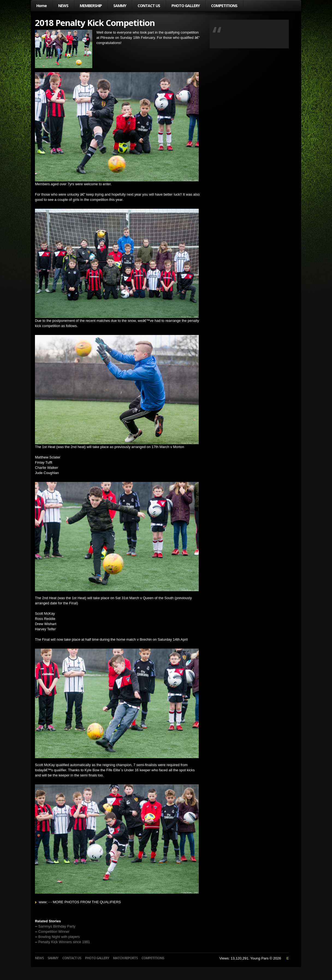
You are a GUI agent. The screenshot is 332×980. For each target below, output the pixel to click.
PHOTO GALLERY (186, 6)
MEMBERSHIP (91, 6)
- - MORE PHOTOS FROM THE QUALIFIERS (85, 902)
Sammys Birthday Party (57, 926)
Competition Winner (54, 932)
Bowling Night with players (59, 937)
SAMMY (120, 6)
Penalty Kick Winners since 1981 (64, 942)
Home (41, 6)
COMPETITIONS (224, 6)
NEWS (63, 6)
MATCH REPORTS (125, 958)
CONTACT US (149, 6)
